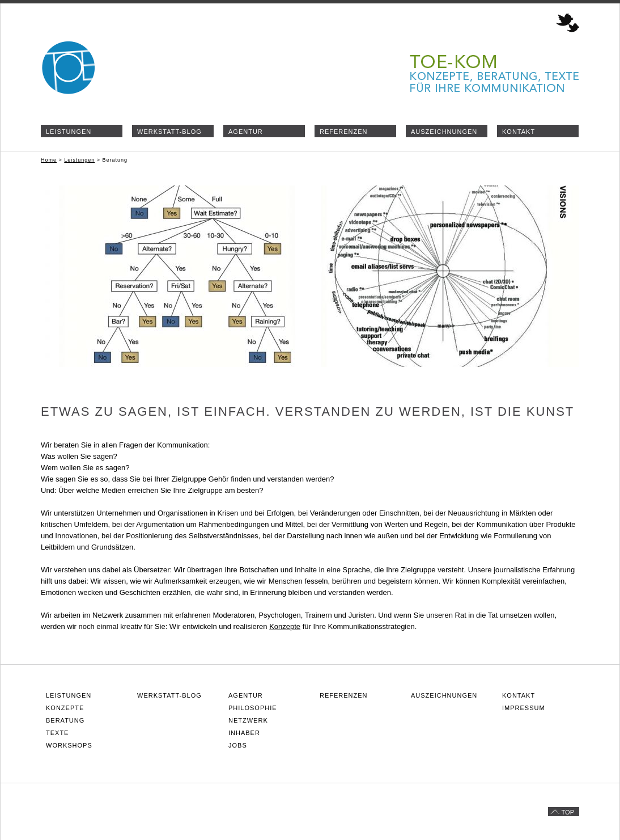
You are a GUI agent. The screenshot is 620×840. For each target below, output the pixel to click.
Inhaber (244, 733)
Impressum (524, 708)
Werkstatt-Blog (169, 132)
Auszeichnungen (444, 132)
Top (568, 812)
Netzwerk (248, 720)
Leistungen (69, 132)
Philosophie (253, 708)
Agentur (246, 132)
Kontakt (519, 132)
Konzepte (285, 626)
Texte (57, 733)
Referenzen (344, 132)
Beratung (65, 720)
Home (49, 160)
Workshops (69, 745)
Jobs (238, 745)
